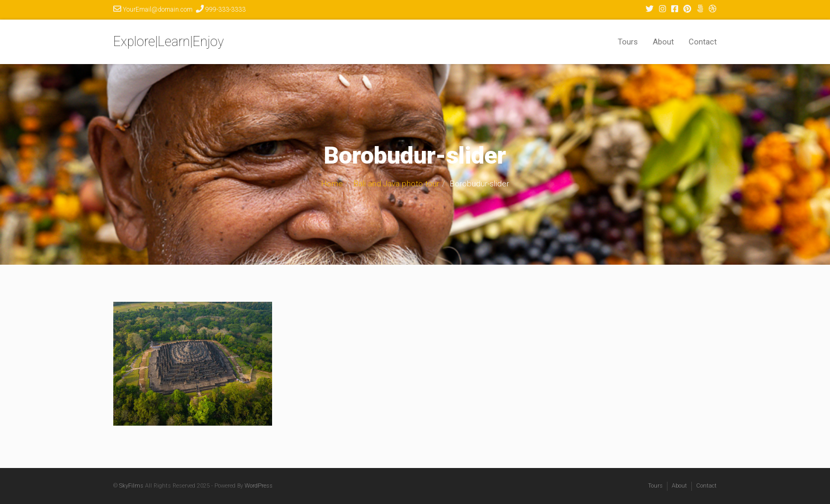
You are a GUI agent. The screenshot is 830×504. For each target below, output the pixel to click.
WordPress (259, 486)
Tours (628, 42)
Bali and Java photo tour (396, 184)
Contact (703, 42)
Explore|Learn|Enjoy (169, 42)
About (663, 42)
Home (332, 184)
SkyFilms (131, 486)
